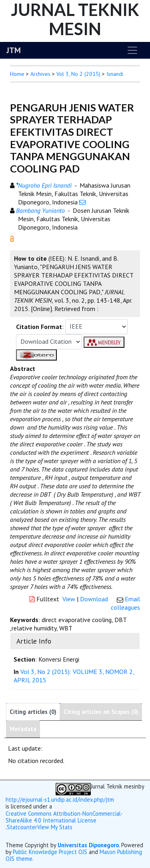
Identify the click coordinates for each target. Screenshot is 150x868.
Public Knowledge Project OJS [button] (50, 852)
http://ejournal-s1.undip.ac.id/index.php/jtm (60, 800)
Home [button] (17, 74)
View (69, 599)
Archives (40, 74)
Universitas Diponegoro (88, 845)
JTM (14, 50)
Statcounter (22, 827)
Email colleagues (125, 603)
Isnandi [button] (115, 74)
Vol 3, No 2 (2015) (78, 74)
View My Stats (55, 827)
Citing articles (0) (33, 712)
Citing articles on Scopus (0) (101, 712)
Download (94, 599)
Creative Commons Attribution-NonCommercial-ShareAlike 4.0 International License (64, 817)
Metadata (23, 729)
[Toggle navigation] (132, 50)
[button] (12, 238)
